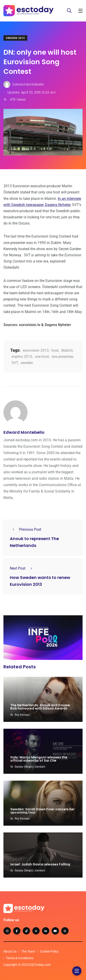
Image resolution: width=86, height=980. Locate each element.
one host (42, 357)
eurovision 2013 (36, 350)
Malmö (67, 350)
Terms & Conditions (20, 958)
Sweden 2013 (15, 38)
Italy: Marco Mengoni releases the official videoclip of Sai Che (39, 759)
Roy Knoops (22, 715)
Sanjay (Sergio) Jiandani (30, 767)
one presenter (62, 357)
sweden (27, 363)
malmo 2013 (22, 357)
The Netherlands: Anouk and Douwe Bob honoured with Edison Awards (40, 707)
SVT (15, 363)
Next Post (22, 568)
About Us (10, 951)
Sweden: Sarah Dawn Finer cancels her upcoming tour (43, 811)
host (55, 350)
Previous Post (26, 529)
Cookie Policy (49, 951)
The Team (28, 951)
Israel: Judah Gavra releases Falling (40, 864)
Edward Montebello (24, 432)
